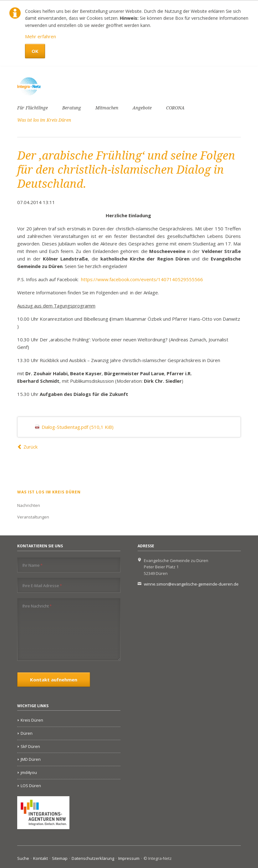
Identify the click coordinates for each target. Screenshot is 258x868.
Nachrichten (29, 505)
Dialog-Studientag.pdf (78, 427)
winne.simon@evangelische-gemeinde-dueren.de (191, 584)
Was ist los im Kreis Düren (44, 120)
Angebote (142, 108)
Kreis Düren (32, 720)
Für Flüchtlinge (33, 108)
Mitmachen (107, 108)
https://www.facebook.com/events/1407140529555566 (142, 279)
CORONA (175, 108)
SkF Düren (30, 746)
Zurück (30, 447)
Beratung (72, 108)
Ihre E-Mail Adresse (42, 585)
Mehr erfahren (40, 36)
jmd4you (29, 772)
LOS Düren (31, 786)
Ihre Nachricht (37, 606)
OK (35, 51)
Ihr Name (33, 565)
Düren (27, 733)
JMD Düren (31, 759)
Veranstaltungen (33, 517)
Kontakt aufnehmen (54, 680)
